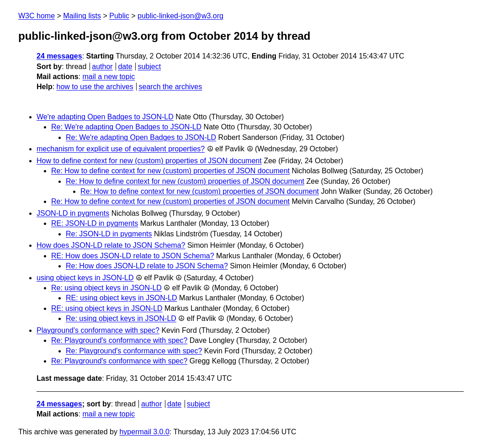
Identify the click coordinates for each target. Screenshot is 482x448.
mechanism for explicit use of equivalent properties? (121, 149)
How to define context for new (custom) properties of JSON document (149, 161)
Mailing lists (82, 16)
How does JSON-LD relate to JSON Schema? (111, 245)
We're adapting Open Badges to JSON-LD (105, 117)
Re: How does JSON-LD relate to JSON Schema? (147, 266)
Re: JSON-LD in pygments (109, 234)
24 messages (59, 56)
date (125, 67)
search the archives (171, 87)
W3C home (37, 16)
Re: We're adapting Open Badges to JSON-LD (126, 127)
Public (119, 16)
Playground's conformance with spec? (98, 330)
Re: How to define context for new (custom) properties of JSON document (170, 171)
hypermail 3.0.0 (144, 432)
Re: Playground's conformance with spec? (119, 340)
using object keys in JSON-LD (85, 278)
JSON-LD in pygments (73, 213)
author (102, 67)
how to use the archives (95, 87)
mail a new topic (109, 77)
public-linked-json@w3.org (180, 16)
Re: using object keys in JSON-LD (106, 288)
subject (149, 67)
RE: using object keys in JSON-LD (122, 298)
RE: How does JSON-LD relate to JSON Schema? (133, 256)
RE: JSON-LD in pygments (95, 223)
